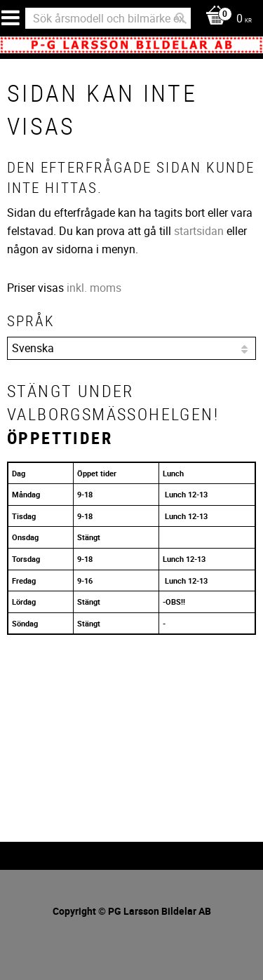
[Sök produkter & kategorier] (108, 18)
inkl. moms (94, 288)
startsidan (199, 231)
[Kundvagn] (225, 19)
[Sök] (181, 18)
